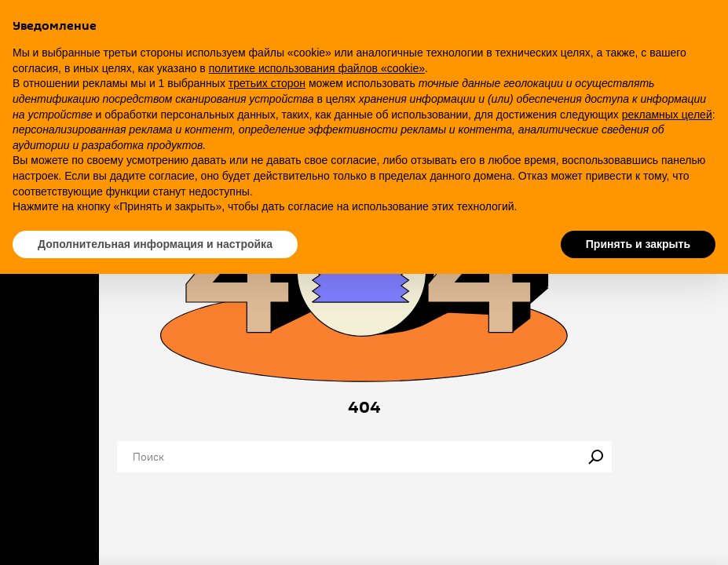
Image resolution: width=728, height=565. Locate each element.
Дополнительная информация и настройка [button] (155, 244)
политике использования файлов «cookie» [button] (317, 68)
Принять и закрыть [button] (638, 244)
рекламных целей (667, 115)
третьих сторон (267, 83)
